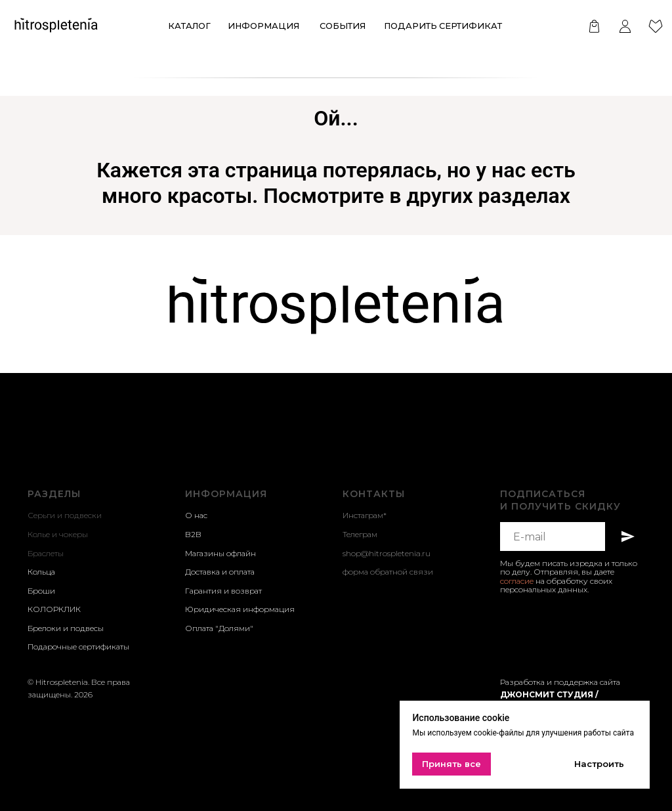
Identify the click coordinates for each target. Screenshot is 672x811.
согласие (517, 581)
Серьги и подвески (65, 515)
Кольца (41, 572)
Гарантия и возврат (223, 591)
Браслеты (46, 553)
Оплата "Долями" (219, 628)
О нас (196, 515)
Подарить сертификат (443, 26)
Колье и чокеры (58, 534)
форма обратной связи (388, 572)
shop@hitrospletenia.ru (387, 553)
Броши (41, 591)
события (343, 26)
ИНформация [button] (263, 26)
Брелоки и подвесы (66, 628)
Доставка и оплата (220, 572)
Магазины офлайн (220, 553)
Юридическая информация (240, 609)
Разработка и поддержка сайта (560, 682)
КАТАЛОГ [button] (189, 26)
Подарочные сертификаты (78, 647)
